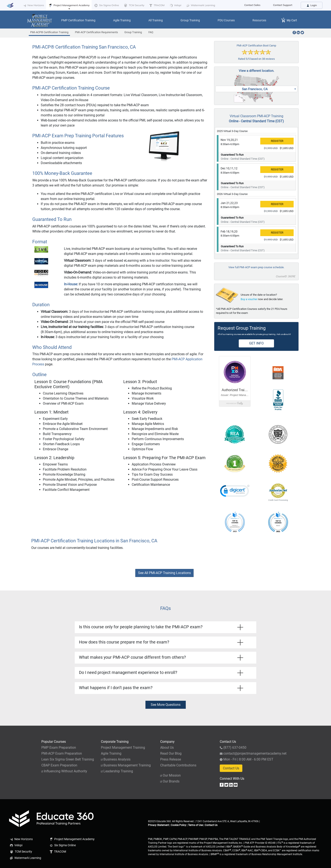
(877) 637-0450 (233, 748)
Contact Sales (252, 5)
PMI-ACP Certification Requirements (96, 32)
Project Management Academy (69, 5)
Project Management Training (123, 748)
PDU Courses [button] (226, 20)
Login (312, 5)
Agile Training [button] (122, 20)
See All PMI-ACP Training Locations (164, 573)
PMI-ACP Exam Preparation (62, 753)
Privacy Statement (158, 825)
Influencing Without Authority (64, 771)
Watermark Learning (200, 5)
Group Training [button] (190, 20)
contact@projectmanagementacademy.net (253, 753)
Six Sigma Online (106, 5)
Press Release (171, 759)
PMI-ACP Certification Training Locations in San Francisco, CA (94, 541)
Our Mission (170, 775)
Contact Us (231, 768)
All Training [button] (156, 20)
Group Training (133, 32)
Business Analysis (116, 759)
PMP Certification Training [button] (78, 20)
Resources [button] (259, 20)
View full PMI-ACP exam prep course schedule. (256, 267)
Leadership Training (117, 771)
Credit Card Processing (278, 500)
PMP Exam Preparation (59, 748)
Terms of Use (195, 825)
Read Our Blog (171, 753)
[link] (235, 492)
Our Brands (170, 781)
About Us (167, 748)
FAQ (151, 32)
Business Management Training (126, 765)
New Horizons (33, 5)
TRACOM (157, 5)
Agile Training (111, 753)
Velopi (175, 5)
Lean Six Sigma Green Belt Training (68, 759)
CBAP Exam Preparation (59, 765)
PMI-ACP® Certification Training (49, 33)
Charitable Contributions (178, 765)
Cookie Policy (178, 825)
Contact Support (283, 5)
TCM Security (134, 5)
